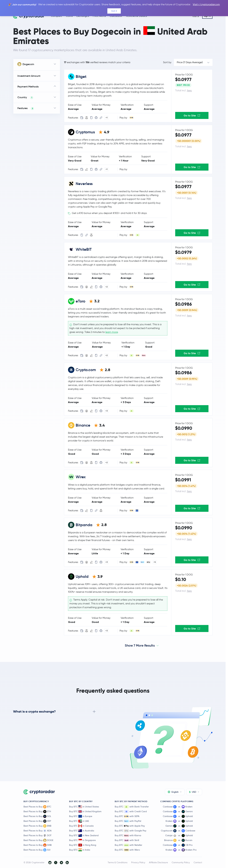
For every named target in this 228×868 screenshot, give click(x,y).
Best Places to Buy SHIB (38, 845)
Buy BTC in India (80, 850)
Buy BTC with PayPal (128, 821)
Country (25, 97)
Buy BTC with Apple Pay (130, 826)
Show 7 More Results (140, 645)
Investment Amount (29, 76)
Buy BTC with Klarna (128, 836)
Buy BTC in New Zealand (84, 835)
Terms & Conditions (118, 862)
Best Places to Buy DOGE (38, 840)
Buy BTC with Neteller (128, 845)
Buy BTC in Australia (82, 831)
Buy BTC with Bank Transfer (132, 807)
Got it (114, 11)
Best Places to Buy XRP (37, 821)
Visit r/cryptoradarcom (206, 4)
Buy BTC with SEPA (127, 816)
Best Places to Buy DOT (38, 836)
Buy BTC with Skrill (127, 840)
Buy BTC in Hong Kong (83, 845)
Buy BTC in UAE (79, 821)
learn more (112, 332)
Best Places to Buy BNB (37, 826)
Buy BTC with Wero (127, 850)
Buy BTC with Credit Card (131, 812)
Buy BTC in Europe (81, 816)
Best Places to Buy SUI (37, 850)
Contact (198, 862)
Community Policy (181, 862)
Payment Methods (28, 86)
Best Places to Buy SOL (37, 816)
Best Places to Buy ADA (38, 831)
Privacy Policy (138, 862)
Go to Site (192, 115)
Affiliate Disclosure (158, 862)
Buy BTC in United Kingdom (85, 811)
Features (26, 108)
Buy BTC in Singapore (82, 840)
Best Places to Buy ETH (37, 812)
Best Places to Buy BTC (37, 807)
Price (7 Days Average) (190, 62)
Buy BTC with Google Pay (130, 831)
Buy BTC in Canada (81, 826)
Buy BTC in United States (84, 807)
